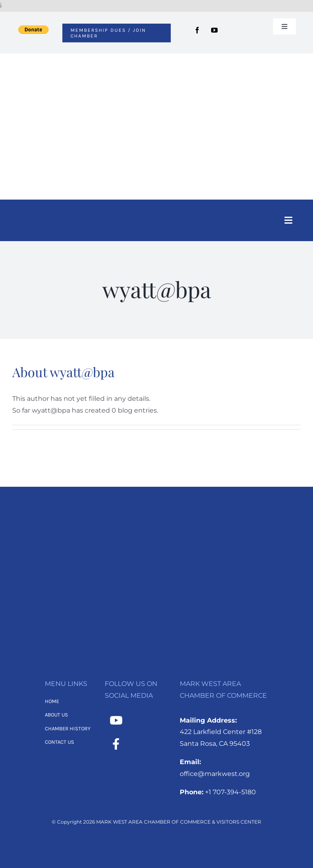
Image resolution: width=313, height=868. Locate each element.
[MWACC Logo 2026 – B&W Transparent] (156, 526)
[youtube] (214, 30)
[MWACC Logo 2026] (156, 64)
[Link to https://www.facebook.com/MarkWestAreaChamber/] (116, 744)
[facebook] (197, 30)
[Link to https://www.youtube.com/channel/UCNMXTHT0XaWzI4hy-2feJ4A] (116, 721)
